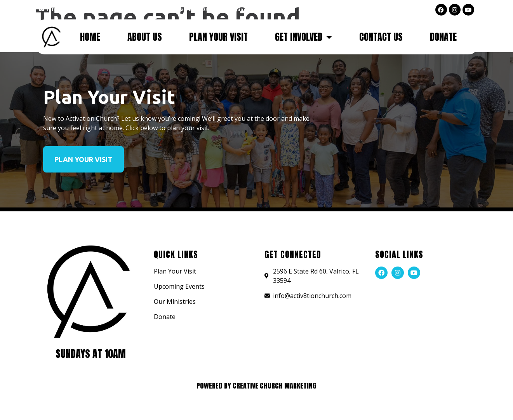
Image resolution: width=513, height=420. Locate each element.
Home (90, 37)
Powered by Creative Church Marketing (256, 386)
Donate (443, 37)
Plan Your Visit (218, 37)
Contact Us (381, 37)
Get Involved (303, 37)
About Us (145, 37)
